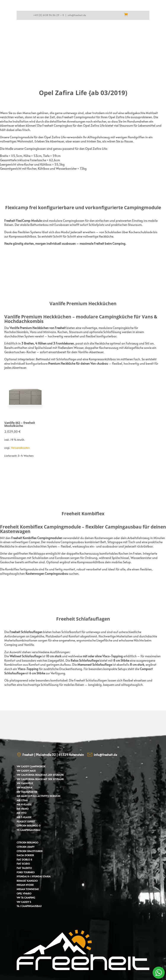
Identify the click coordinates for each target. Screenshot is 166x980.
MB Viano (23, 809)
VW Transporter (27, 792)
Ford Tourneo (26, 872)
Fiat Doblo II (24, 859)
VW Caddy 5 (24, 902)
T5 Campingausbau (28, 830)
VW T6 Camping (26, 898)
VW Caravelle (25, 783)
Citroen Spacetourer (30, 851)
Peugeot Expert (26, 821)
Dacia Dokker (25, 855)
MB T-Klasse (24, 817)
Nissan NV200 (25, 885)
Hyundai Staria (41, 876)
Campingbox (38, 766)
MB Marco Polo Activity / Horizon (38, 796)
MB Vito (22, 813)
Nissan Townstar (28, 889)
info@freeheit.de (77, 15)
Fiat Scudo (23, 864)
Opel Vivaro (24, 893)
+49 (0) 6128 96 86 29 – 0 (49, 15)
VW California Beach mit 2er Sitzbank (40, 775)
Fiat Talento (24, 868)
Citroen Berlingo (27, 842)
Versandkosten (20, 448)
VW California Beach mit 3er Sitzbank (40, 779)
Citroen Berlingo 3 (29, 826)
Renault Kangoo (27, 881)
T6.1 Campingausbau (29, 906)
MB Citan (22, 800)
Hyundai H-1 (24, 876)
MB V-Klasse (24, 804)
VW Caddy (23, 766)
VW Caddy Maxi (26, 771)
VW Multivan (24, 788)
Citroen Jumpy (26, 847)
